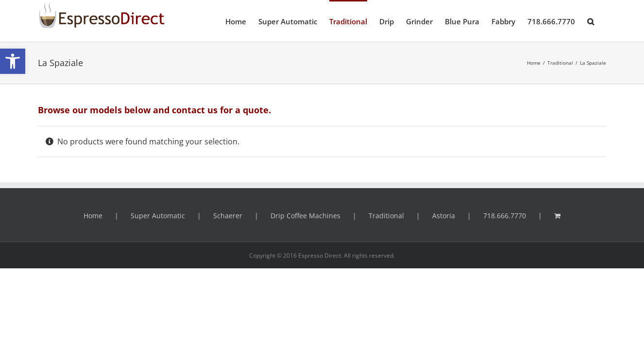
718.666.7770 (505, 216)
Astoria (444, 216)
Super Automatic (158, 216)
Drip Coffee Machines (305, 216)
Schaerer (228, 216)
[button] (13, 61)
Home (93, 216)
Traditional (386, 216)
